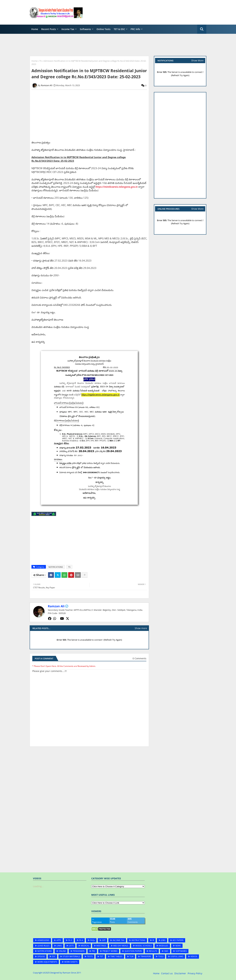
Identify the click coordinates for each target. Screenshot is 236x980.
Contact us (167, 973)
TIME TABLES (116, 956)
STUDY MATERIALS (71, 956)
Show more (141, 628)
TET (102, 956)
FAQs (93, 940)
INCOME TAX (118, 940)
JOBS (163, 940)
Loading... (38, 886)
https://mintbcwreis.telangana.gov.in (117, 187)
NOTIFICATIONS (56, 567)
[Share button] (85, 575)
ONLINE (62, 951)
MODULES (164, 946)
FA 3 (70, 940)
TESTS (90, 956)
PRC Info (135, 29)
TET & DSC (119, 29)
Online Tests (103, 29)
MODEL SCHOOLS (144, 946)
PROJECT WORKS (110, 951)
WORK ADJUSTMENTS (47, 962)
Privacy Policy (195, 973)
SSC (54, 956)
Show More (197, 60)
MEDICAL (85, 946)
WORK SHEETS (71, 962)
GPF (104, 940)
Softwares (85, 29)
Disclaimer (180, 973)
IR (153, 940)
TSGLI (161, 956)
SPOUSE (41, 956)
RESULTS (153, 951)
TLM (131, 956)
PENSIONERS (79, 951)
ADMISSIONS (43, 940)
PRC (94, 951)
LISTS (71, 946)
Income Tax (68, 29)
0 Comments (139, 658)
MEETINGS (101, 946)
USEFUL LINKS (177, 956)
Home (35, 29)
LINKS (59, 946)
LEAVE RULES (43, 946)
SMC (166, 951)
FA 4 (81, 940)
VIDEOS (194, 956)
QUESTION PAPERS (133, 951)
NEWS (178, 946)
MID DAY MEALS (121, 946)
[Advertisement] (147, 12)
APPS (59, 940)
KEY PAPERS (178, 940)
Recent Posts (49, 29)
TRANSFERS (146, 956)
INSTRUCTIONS (138, 940)
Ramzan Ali (56, 606)
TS (40, 61)
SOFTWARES (181, 951)
